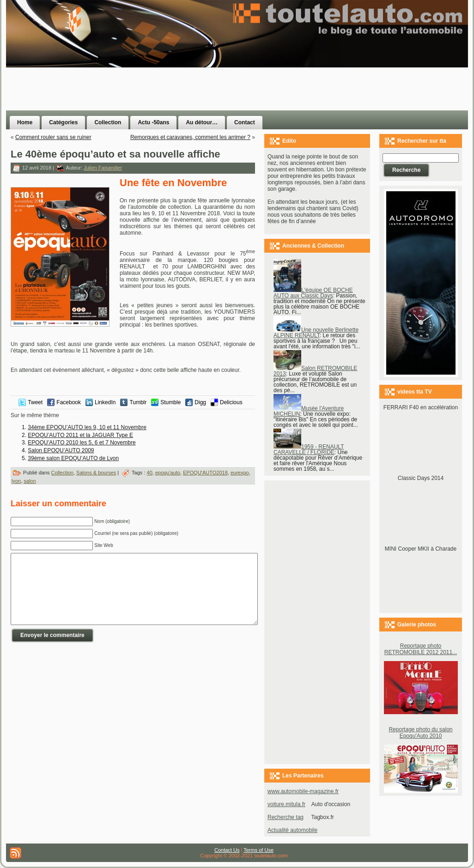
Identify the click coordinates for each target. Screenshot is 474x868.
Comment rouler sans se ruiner (53, 137)
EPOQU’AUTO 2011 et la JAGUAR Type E (80, 435)
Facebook (69, 402)
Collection (62, 473)
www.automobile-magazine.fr (303, 791)
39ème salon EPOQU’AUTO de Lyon (73, 458)
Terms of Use (258, 850)
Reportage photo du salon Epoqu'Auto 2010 (420, 733)
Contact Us (227, 850)
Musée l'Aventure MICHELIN (309, 411)
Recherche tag (286, 817)
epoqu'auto (168, 473)
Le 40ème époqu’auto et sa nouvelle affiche (115, 154)
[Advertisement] (290, 73)
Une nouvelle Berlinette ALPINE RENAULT (316, 333)
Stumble (170, 402)
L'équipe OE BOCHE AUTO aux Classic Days (313, 293)
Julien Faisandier (103, 168)
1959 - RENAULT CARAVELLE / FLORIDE (309, 449)
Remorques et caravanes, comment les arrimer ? (190, 137)
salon (30, 481)
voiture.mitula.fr (286, 804)
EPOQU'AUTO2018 (205, 473)
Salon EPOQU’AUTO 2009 (61, 450)
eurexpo (240, 473)
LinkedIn (105, 402)
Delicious (231, 402)
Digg (200, 402)
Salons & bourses (96, 473)
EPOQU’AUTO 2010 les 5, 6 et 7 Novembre (82, 443)
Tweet (35, 402)
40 (150, 473)
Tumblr (138, 402)
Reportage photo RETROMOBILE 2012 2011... (421, 649)
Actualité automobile (292, 830)
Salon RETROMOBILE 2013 (315, 371)
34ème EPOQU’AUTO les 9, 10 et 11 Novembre (87, 427)
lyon (16, 481)
